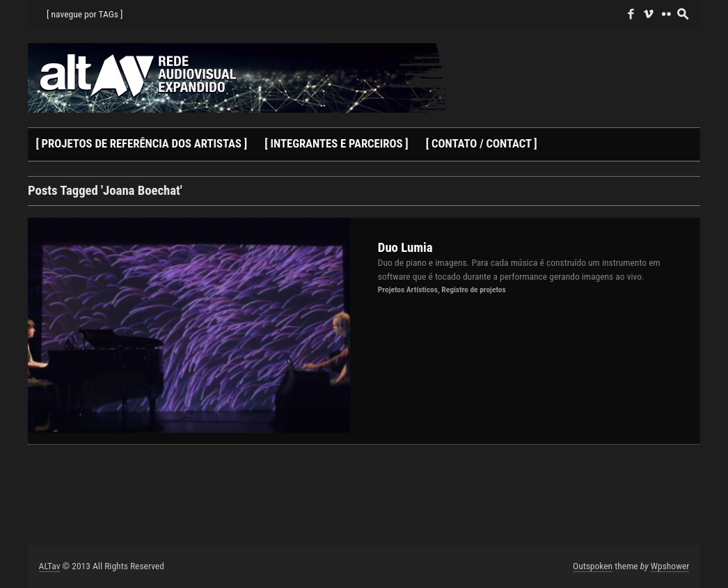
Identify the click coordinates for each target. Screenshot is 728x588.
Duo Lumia (405, 248)
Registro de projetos (473, 289)
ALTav (50, 566)
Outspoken (593, 566)
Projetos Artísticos (408, 289)
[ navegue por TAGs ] (85, 14)
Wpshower (670, 566)
